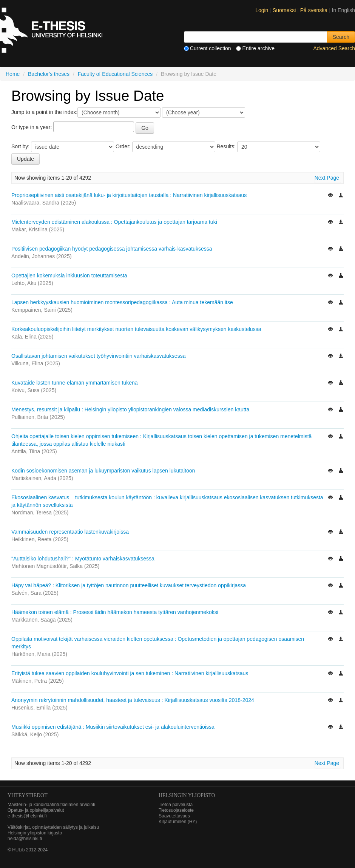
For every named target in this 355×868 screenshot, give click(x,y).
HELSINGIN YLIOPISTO (187, 795)
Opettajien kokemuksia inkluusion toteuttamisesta (69, 275)
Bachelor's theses (49, 74)
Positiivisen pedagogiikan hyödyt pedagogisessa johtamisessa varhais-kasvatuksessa (112, 249)
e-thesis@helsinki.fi (27, 816)
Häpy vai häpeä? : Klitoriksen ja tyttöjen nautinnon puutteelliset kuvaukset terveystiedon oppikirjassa (129, 585)
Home (13, 74)
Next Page (327, 178)
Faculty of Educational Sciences (115, 74)
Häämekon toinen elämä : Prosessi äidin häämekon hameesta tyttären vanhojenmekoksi (115, 612)
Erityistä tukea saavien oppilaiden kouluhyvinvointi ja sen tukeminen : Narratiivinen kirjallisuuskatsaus (130, 673)
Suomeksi (285, 10)
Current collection (208, 48)
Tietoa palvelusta (176, 805)
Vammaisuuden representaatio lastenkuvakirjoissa (70, 532)
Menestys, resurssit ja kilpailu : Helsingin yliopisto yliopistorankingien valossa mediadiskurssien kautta (130, 409)
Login (262, 10)
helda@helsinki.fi (25, 839)
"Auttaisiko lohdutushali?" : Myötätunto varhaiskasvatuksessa (83, 559)
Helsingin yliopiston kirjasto (35, 833)
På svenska (315, 10)
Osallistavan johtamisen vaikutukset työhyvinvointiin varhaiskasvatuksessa (98, 356)
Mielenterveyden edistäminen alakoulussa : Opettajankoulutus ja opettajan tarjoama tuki (114, 222)
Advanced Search (334, 48)
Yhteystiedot (28, 795)
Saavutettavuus (174, 816)
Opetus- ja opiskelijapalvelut (36, 810)
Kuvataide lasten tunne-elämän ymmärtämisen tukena (75, 383)
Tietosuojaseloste (176, 810)
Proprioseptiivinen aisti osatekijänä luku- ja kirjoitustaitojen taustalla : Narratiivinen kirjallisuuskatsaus (129, 195)
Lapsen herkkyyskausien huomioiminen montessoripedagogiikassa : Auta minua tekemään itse (122, 302)
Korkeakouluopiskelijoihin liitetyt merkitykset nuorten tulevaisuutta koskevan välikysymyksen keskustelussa (136, 329)
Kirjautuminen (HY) (178, 822)
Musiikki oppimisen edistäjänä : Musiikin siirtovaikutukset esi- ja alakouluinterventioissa (113, 727)
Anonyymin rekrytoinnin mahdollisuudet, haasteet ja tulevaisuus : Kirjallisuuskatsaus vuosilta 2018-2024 (133, 700)
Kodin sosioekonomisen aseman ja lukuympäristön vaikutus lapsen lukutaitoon (103, 471)
